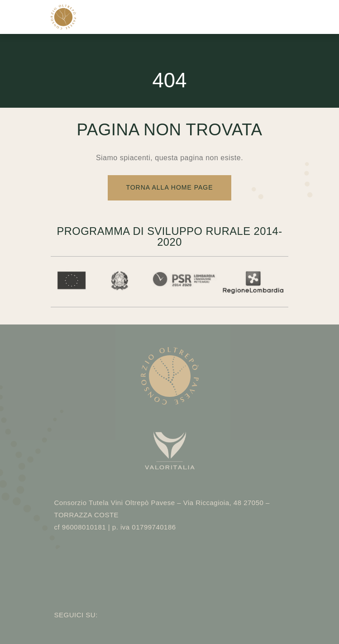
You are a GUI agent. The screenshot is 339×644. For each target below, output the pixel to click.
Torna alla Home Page (169, 187)
